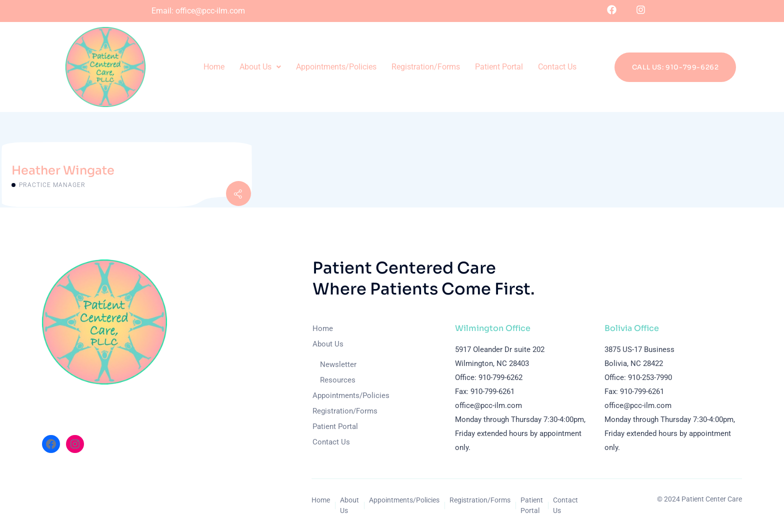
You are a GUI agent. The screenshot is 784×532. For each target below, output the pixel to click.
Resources (338, 380)
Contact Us (557, 67)
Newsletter (338, 364)
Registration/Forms (426, 67)
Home (214, 67)
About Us (260, 67)
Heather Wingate (63, 170)
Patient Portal (499, 67)
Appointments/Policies (336, 67)
